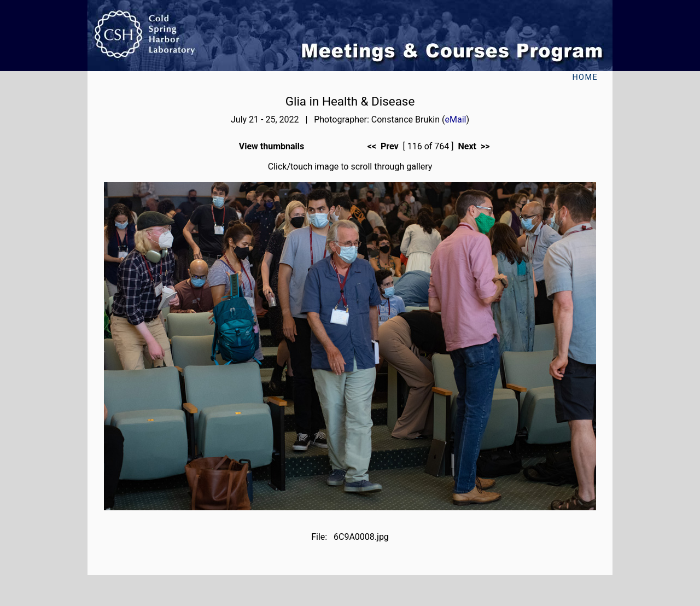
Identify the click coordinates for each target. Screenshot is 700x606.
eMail (456, 120)
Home (585, 77)
